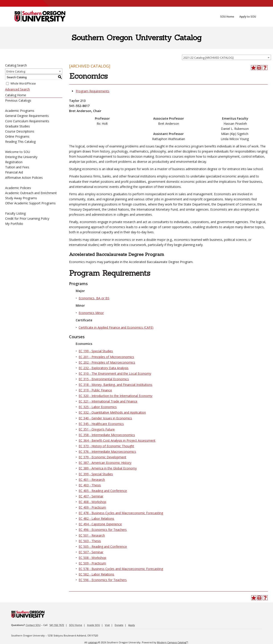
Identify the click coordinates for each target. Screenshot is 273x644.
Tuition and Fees (17, 167)
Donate (119, 625)
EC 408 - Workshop (92, 502)
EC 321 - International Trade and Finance (108, 401)
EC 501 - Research (92, 535)
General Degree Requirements (27, 116)
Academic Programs (20, 111)
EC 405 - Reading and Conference (103, 491)
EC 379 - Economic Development (102, 457)
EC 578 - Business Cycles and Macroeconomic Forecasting (121, 569)
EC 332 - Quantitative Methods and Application (112, 412)
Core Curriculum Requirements (27, 121)
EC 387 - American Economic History (105, 463)
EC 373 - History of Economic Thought (106, 446)
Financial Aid (14, 172)
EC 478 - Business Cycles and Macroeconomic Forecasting (121, 513)
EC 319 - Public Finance (95, 390)
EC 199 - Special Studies (96, 351)
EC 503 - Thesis (90, 541)
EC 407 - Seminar (91, 496)
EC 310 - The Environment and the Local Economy (115, 373)
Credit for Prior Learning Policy (27, 218)
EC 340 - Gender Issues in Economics (105, 418)
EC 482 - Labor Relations (96, 518)
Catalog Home (16, 95)
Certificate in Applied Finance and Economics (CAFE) (116, 327)
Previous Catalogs (18, 100)
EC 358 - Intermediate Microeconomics (107, 435)
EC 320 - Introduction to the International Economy (115, 396)
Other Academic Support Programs (30, 203)
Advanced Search (17, 89)
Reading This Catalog (20, 142)
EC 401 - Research (92, 480)
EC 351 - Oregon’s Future (97, 429)
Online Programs (17, 136)
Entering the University (21, 157)
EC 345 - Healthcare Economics (101, 424)
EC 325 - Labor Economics (98, 407)
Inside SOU (94, 625)
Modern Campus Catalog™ (172, 642)
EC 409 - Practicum (92, 507)
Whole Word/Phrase (23, 84)
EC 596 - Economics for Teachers (103, 580)
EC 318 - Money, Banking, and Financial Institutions (115, 385)
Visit (107, 625)
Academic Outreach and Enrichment (31, 193)
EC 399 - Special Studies (96, 474)
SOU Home (76, 625)
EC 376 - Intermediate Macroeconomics (107, 452)
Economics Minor (91, 313)
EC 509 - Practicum (92, 563)
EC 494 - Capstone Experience (100, 524)
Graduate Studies (17, 126)
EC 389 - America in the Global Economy (108, 468)
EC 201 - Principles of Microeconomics (106, 357)
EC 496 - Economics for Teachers (103, 530)
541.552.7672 (57, 625)
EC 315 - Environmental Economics (104, 379)
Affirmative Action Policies (24, 178)
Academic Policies (18, 188)
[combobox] (226, 57)
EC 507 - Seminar (91, 552)
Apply (132, 625)
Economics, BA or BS (94, 298)
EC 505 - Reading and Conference (103, 546)
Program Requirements (93, 91)
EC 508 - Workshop (92, 558)
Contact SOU (33, 625)
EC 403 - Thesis (90, 485)
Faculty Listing (15, 213)
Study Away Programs (21, 198)
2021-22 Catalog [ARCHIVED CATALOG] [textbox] (208, 58)
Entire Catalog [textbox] (16, 71)
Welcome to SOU (18, 152)
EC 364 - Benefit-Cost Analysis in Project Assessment (117, 440)
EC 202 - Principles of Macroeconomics (107, 362)
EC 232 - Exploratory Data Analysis (104, 368)
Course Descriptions (20, 131)
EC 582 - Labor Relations (96, 574)
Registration (14, 162)
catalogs (93, 642)
